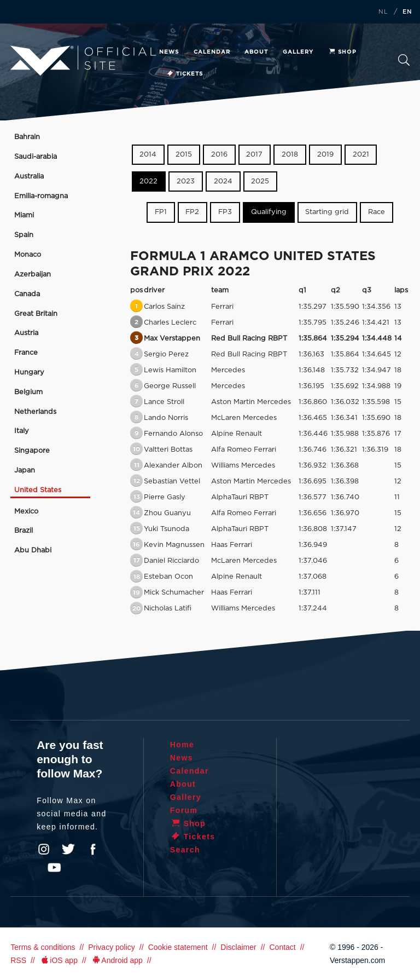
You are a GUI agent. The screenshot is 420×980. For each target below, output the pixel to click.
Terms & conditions (43, 947)
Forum (184, 810)
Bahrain (27, 137)
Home (182, 745)
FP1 (161, 212)
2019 (325, 155)
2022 (148, 181)
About (256, 52)
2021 (361, 155)
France (26, 353)
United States (38, 490)
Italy (22, 431)
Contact (282, 947)
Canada (27, 294)
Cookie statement (178, 947)
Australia (29, 177)
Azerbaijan (33, 275)
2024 (223, 181)
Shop (342, 52)
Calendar (212, 52)
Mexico (26, 512)
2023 (186, 181)
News (169, 52)
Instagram (44, 849)
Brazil (24, 531)
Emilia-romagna (41, 196)
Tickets (185, 74)
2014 (148, 155)
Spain (24, 235)
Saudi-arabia (36, 157)
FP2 (192, 212)
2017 (254, 155)
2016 (219, 155)
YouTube (54, 868)
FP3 (225, 212)
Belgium (28, 392)
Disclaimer (238, 947)
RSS (18, 960)
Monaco (28, 255)
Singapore (32, 451)
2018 (290, 155)
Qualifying (269, 212)
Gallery (298, 52)
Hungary (29, 373)
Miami (24, 215)
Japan (25, 471)
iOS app (59, 960)
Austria (26, 333)
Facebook (93, 849)
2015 (184, 155)
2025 (260, 181)
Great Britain (36, 314)
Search (404, 60)
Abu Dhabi (33, 550)
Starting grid (327, 212)
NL (383, 12)
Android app (117, 960)
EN (407, 12)
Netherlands (35, 412)
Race (377, 212)
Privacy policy (112, 947)
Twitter (68, 849)
